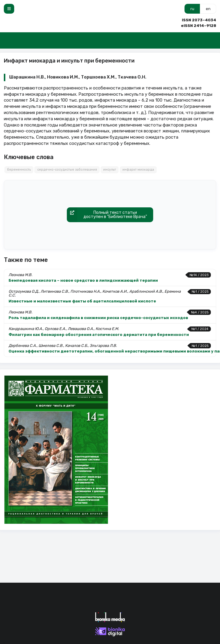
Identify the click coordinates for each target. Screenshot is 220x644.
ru (192, 9)
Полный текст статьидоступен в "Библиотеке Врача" (107, 215)
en (208, 9)
